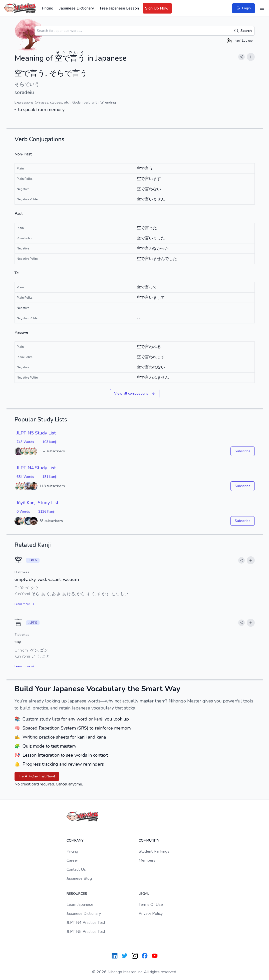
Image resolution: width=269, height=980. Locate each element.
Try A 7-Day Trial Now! (37, 776)
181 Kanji (49, 477)
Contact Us (76, 869)
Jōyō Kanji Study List (38, 503)
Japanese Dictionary (77, 8)
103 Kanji (49, 442)
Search (243, 31)
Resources (77, 894)
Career (72, 860)
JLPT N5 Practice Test (86, 932)
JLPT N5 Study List (36, 433)
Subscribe (243, 451)
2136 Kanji (46, 512)
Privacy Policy (151, 914)
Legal (144, 894)
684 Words (25, 477)
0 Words (23, 512)
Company (75, 840)
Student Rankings (154, 851)
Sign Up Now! (157, 8)
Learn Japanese (80, 905)
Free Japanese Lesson (119, 8)
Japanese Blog (79, 878)
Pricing (48, 8)
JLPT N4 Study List (36, 468)
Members (147, 860)
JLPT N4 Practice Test (86, 923)
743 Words (25, 442)
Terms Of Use (151, 905)
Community (149, 840)
